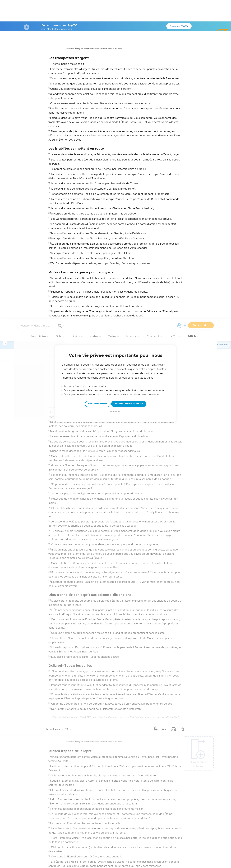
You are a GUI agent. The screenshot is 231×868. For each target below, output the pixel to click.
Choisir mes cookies (98, 84)
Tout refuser (115, 92)
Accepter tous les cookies (129, 84)
